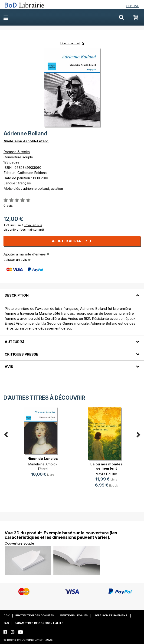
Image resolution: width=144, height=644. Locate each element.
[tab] (72, 292)
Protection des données (35, 615)
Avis (9, 367)
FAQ (6, 623)
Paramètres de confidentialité (39, 623)
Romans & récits (17, 152)
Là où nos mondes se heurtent (106, 466)
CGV (7, 615)
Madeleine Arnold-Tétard (26, 141)
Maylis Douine (106, 474)
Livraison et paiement (111, 615)
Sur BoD (133, 6)
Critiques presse (21, 354)
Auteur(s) (14, 342)
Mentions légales (74, 615)
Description (17, 295)
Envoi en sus (33, 225)
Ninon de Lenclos (43, 459)
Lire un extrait (70, 43)
